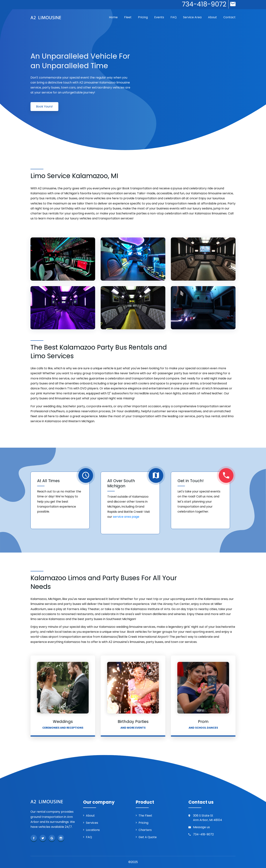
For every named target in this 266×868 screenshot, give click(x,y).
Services (92, 823)
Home (113, 17)
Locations (93, 830)
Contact (229, 17)
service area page (126, 517)
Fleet (128, 17)
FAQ (174, 17)
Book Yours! (44, 106)
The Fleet (145, 816)
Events (159, 17)
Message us (201, 827)
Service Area (192, 17)
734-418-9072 (203, 834)
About (212, 17)
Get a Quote (148, 837)
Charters (145, 830)
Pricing (143, 17)
